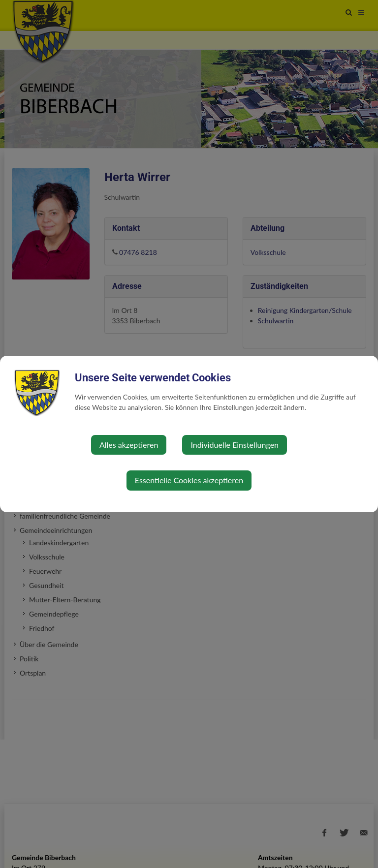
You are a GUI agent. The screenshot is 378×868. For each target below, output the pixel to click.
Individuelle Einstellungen (235, 445)
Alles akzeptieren (129, 445)
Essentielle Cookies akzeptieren (189, 480)
